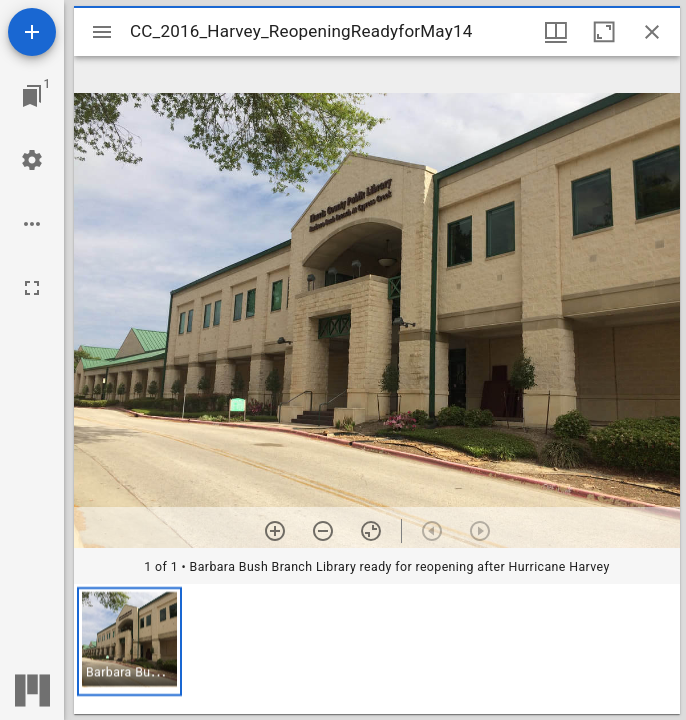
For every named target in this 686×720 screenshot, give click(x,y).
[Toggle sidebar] (102, 32)
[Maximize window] (604, 32)
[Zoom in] (275, 531)
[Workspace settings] (32, 160)
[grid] (377, 649)
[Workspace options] (32, 224)
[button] (129, 641)
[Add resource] (32, 32)
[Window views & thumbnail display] (556, 32)
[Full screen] (32, 288)
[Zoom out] (323, 531)
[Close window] (652, 32)
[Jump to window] (32, 96)
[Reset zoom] (371, 531)
